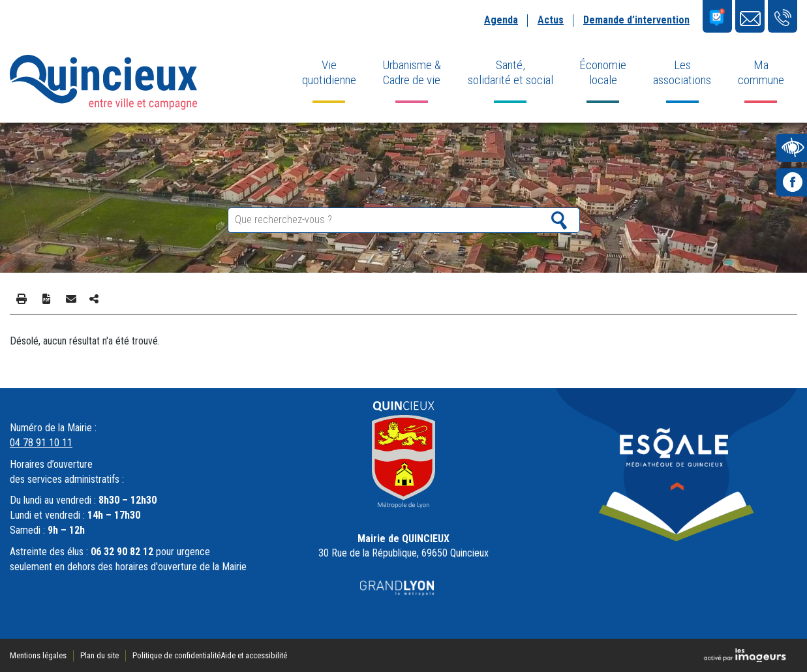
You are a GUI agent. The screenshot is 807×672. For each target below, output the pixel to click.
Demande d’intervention (636, 20)
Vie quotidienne (329, 72)
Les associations (682, 72)
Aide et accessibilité (254, 655)
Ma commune (761, 72)
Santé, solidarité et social (510, 72)
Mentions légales (38, 655)
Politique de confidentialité (176, 655)
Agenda (501, 20)
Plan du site (99, 655)
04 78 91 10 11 (41, 443)
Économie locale (603, 72)
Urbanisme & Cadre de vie (412, 72)
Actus (551, 20)
